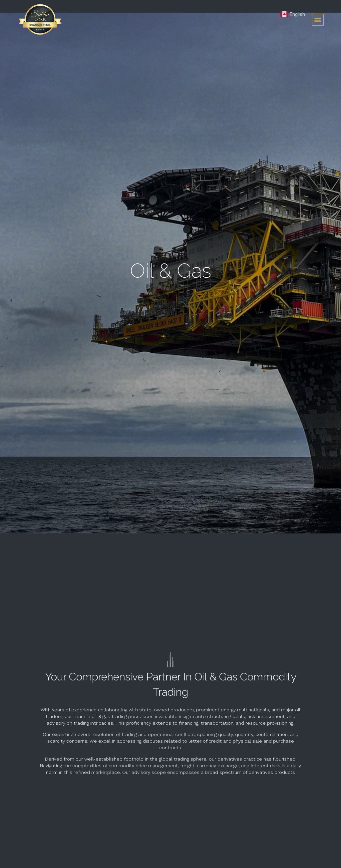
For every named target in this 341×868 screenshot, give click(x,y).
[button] (318, 20)
